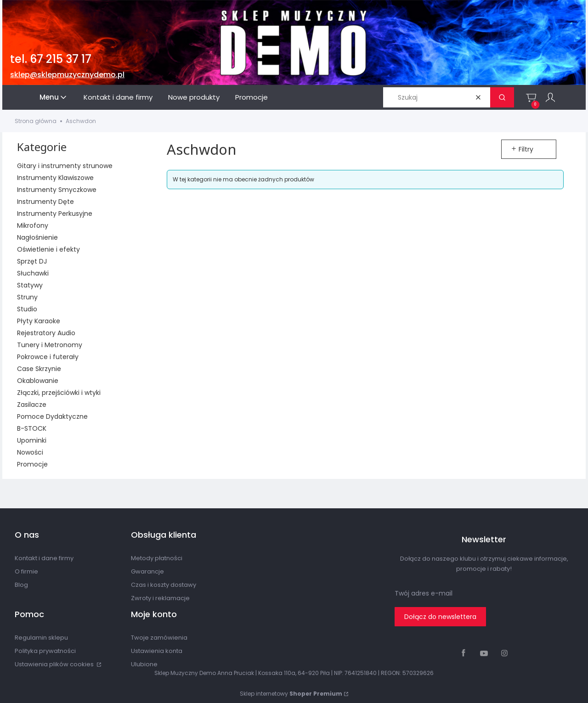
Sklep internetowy (291, 694)
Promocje (32, 464)
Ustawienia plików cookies (55, 664)
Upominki (32, 440)
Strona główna (36, 121)
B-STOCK (32, 428)
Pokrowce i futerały (48, 357)
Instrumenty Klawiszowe (55, 178)
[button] (502, 97)
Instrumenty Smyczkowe (57, 190)
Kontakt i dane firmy (44, 558)
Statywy (30, 285)
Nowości (30, 452)
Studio (27, 309)
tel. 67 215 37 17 (51, 59)
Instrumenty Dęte (45, 202)
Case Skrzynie (39, 369)
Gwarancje (147, 571)
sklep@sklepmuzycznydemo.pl (67, 75)
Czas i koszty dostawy (164, 585)
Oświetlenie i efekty (48, 249)
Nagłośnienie (37, 237)
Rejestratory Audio (46, 333)
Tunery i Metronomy (50, 345)
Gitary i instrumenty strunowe (65, 166)
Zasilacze (32, 405)
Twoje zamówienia (159, 638)
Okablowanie (38, 381)
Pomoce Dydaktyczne (52, 416)
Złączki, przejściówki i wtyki (59, 393)
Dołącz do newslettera (440, 617)
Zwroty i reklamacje (160, 598)
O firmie (26, 571)
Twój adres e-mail (424, 593)
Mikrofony (33, 225)
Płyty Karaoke (39, 321)
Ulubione (144, 664)
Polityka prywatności (45, 651)
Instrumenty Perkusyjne (55, 214)
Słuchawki (33, 273)
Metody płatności (157, 558)
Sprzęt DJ (32, 261)
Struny (27, 297)
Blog (21, 585)
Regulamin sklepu (41, 638)
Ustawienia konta (157, 651)
